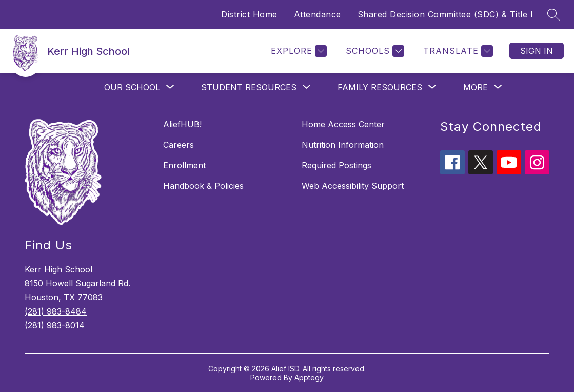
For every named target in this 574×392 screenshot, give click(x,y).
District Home (249, 14)
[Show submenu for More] (476, 87)
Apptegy (309, 377)
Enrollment (184, 165)
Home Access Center (343, 124)
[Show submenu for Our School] (132, 87)
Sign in (537, 51)
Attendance (318, 14)
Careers (179, 145)
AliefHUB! (182, 124)
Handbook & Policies (203, 186)
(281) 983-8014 (55, 325)
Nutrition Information (343, 145)
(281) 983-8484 (56, 311)
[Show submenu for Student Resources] (249, 87)
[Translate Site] (457, 51)
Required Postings (337, 165)
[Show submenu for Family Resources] (380, 87)
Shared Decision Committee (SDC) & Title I (446, 14)
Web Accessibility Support (353, 186)
